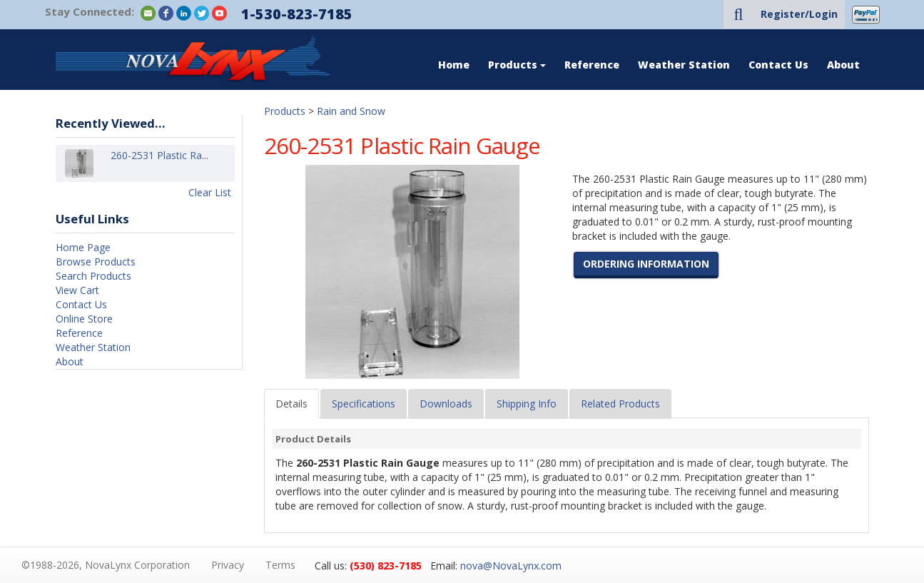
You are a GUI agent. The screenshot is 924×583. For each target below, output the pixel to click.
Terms (280, 565)
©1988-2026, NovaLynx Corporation (106, 565)
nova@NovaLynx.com (511, 566)
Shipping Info (527, 404)
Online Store (84, 319)
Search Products (93, 276)
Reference (592, 65)
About (843, 65)
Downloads (446, 404)
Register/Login (799, 14)
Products (517, 65)
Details (291, 404)
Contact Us (778, 65)
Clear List (210, 192)
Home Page (83, 247)
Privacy (228, 565)
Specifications (364, 404)
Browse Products (96, 262)
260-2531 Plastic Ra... (159, 163)
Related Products (620, 404)
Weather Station (684, 65)
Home (454, 65)
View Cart (77, 290)
